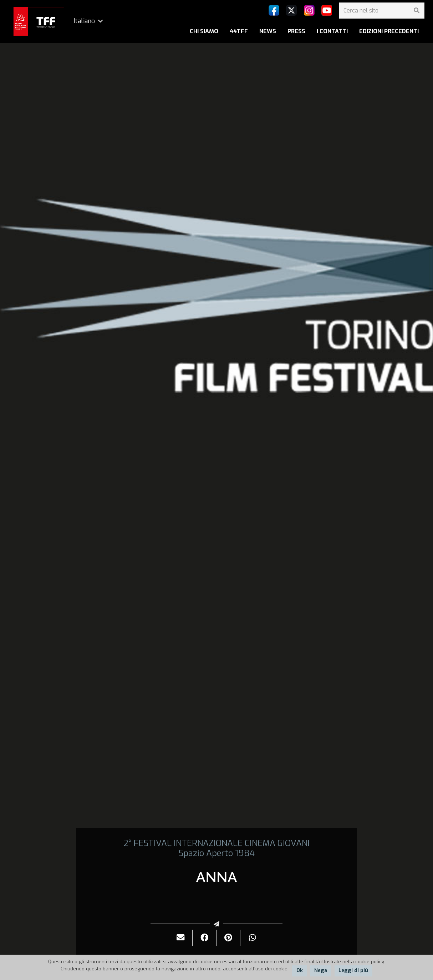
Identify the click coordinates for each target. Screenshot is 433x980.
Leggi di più (353, 971)
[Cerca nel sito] (382, 11)
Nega (321, 971)
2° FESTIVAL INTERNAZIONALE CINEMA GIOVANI (216, 843)
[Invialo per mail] (181, 938)
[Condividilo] (205, 938)
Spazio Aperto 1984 (216, 853)
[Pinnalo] (228, 938)
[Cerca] (416, 11)
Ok (300, 971)
